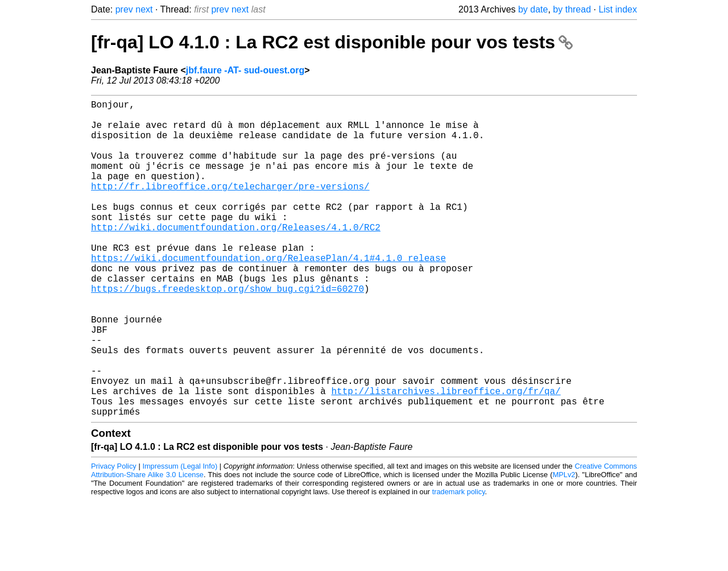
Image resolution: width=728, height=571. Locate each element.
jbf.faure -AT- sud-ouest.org (245, 70)
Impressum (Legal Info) (180, 537)
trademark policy (459, 562)
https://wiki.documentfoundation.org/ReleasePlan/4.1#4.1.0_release (268, 294)
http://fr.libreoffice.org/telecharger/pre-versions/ (230, 206)
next (144, 9)
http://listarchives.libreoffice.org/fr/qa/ (446, 457)
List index (618, 9)
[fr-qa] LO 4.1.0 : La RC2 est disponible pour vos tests (332, 42)
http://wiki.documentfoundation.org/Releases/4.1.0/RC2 (236, 256)
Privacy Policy (114, 537)
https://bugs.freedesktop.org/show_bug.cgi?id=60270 (227, 332)
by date (533, 9)
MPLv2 (564, 545)
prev (124, 9)
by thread (572, 9)
